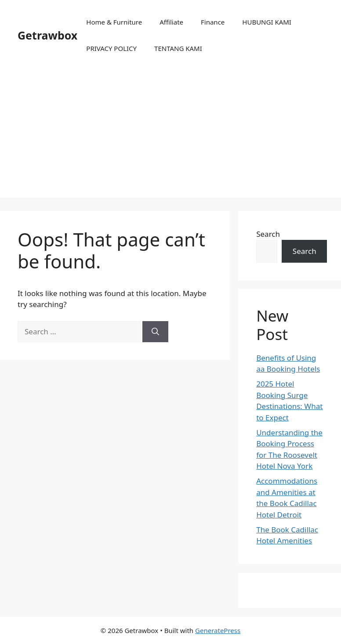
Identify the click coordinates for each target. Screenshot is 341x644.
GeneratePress (218, 630)
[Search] (155, 332)
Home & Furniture (114, 22)
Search (268, 234)
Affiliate (171, 22)
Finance (213, 22)
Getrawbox (47, 35)
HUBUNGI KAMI (267, 22)
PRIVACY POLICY (111, 48)
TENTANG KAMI (178, 48)
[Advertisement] (170, 136)
